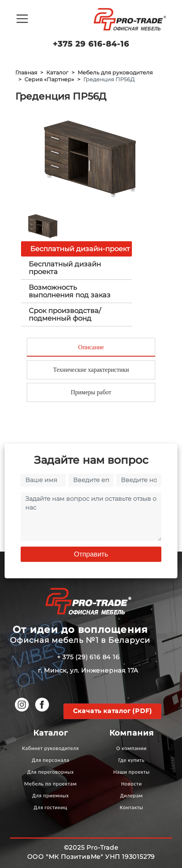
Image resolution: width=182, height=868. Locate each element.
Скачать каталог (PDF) (113, 711)
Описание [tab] (91, 347)
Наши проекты (131, 772)
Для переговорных (50, 772)
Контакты (131, 807)
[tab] (76, 268)
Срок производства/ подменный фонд (65, 315)
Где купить (131, 760)
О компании (131, 748)
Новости (132, 784)
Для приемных (50, 796)
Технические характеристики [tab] (91, 370)
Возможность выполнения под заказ (70, 291)
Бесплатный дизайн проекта (65, 268)
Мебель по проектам (50, 784)
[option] (91, 157)
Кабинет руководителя (50, 748)
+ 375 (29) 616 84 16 (88, 657)
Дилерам (131, 796)
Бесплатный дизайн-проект (80, 249)
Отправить (91, 554)
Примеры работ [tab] (91, 392)
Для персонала (50, 760)
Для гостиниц (50, 807)
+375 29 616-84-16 (91, 44)
